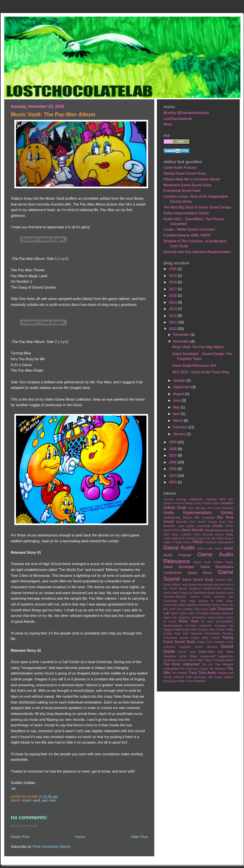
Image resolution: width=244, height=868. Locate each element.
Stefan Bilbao (188, 656)
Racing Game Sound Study (185, 173)
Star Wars (225, 652)
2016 (173, 295)
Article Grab (175, 508)
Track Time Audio (202, 673)
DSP (166, 534)
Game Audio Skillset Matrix (213, 562)
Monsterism (199, 618)
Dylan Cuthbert (181, 534)
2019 (173, 276)
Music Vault (31, 800)
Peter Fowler (217, 630)
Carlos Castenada (198, 526)
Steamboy (170, 656)
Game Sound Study (198, 579)
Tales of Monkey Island (219, 660)
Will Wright (215, 677)
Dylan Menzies (203, 534)
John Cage (188, 601)
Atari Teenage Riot (200, 508)
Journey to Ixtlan (211, 601)
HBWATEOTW (212, 589)
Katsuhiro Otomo (210, 605)
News (168, 124)
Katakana (192, 605)
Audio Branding (223, 508)
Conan (218, 526)
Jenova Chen (200, 597)
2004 (173, 476)
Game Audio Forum (210, 548)
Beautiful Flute (186, 522)
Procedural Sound (176, 638)
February (181, 427)
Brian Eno (226, 522)
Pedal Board (181, 630)
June (177, 400)
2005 (173, 469)
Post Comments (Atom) (52, 847)
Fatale (178, 542)
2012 (173, 316)
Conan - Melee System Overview (189, 229)
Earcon (219, 534)
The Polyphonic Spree (194, 669)
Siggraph (185, 647)
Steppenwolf (207, 656)
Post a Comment (24, 826)
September (182, 387)
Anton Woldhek (222, 503)
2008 (173, 449)
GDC (230, 580)
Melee (167, 618)
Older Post (139, 837)
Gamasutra (225, 542)
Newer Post (20, 837)
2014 (173, 302)
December (182, 334)
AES (222, 499)
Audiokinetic (172, 517)
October (180, 380)
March (179, 420)
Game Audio (179, 548)
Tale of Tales (196, 660)
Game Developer (179, 567)
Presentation (212, 633)
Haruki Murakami (190, 589)
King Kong (201, 609)
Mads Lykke (179, 613)
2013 (173, 309)
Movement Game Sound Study (187, 185)
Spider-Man (206, 652)
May (177, 407)
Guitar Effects (172, 585)
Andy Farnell (202, 503)
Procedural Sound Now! (182, 191)
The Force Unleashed (181, 664)
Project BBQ (200, 638)
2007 (173, 455)
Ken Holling (185, 609)
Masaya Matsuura (222, 613)
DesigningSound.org (219, 530)
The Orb (207, 664)
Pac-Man (49, 800)
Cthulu (229, 526)
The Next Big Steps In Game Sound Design (197, 207)
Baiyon (188, 518)
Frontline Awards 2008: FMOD (187, 235)
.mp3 (63, 259)
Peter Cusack (199, 630)
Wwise (200, 681)
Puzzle (215, 638)
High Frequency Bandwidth (189, 593)
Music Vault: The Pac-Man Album (198, 347)
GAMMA (220, 580)
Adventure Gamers (203, 499)
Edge (175, 538)
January (180, 434)
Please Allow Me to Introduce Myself (192, 179)
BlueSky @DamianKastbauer (186, 113)
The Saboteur (217, 669)
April (177, 414)
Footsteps (210, 542)
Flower (187, 542)
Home (80, 837)
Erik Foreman (188, 538)
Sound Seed (187, 652)
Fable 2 (168, 542)
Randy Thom (205, 642)
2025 (173, 269)
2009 (173, 442)
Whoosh (179, 677)
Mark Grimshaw (198, 613)
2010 (173, 329)
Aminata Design (183, 503)
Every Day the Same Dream (215, 538)
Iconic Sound (216, 593)
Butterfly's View (174, 526)
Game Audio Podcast (180, 167)
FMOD (198, 542)
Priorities (228, 633)
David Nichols (192, 530)
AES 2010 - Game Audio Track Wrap (201, 372)
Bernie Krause (207, 522)
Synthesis (169, 660)
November (182, 341)
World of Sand (186, 681)
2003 (173, 482)
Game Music (200, 573)
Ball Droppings (205, 518)
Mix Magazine (182, 618)
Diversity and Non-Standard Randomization (197, 252)
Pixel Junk (181, 633)
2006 (173, 462)
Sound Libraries (206, 647)
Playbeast (196, 633)
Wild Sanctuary (196, 677)
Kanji (181, 605)
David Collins (172, 530)
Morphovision (216, 618)
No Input (207, 621)
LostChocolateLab (178, 119)
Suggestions (226, 656)
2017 (173, 289)
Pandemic (206, 626)
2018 (173, 282)
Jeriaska (220, 597)
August (179, 394)
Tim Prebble (180, 673)
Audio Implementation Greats (186, 213)
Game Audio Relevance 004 (194, 365)
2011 (173, 322)
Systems (182, 660)
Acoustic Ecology (175, 499)
